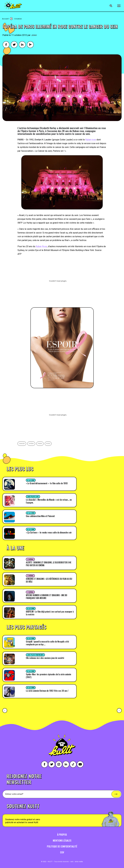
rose (48, 444)
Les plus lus (33, 497)
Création (18, 19)
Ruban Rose (41, 246)
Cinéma (30, 559)
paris (40, 444)
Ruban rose (91, 140)
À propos (62, 835)
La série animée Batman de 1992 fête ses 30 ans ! (47, 691)
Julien (34, 35)
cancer (22, 444)
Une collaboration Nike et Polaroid (40, 516)
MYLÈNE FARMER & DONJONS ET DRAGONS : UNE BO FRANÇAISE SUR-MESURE (46, 597)
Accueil (5, 19)
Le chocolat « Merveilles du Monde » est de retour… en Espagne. (49, 501)
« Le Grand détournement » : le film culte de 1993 (47, 483)
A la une (31, 480)
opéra (31, 444)
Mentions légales (62, 840)
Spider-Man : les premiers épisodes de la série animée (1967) (49, 676)
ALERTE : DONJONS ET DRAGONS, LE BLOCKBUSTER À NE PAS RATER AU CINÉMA (49, 564)
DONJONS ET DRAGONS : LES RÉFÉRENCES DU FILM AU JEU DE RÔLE (49, 580)
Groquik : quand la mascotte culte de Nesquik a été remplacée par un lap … (47, 643)
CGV (62, 852)
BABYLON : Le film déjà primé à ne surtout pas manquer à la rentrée (50, 613)
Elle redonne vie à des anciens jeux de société (45, 658)
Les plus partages (35, 655)
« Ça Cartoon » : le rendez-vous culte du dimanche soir (49, 532)
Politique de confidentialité (62, 846)
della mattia (79, 862)
